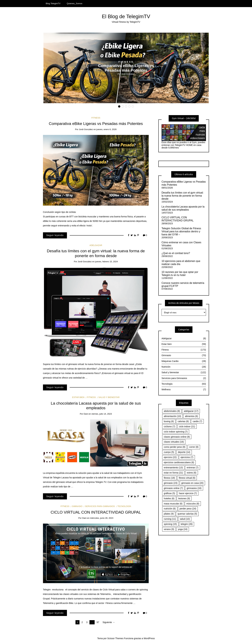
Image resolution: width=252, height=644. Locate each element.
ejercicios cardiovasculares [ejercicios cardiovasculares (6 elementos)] (179, 462)
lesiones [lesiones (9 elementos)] (184, 498)
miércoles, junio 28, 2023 (102, 518)
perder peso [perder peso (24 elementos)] (188, 509)
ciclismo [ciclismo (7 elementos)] (170, 426)
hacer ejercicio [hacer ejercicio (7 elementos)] (188, 493)
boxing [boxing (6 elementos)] (169, 421)
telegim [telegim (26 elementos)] (187, 524)
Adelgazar (96, 245)
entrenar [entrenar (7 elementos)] (193, 468)
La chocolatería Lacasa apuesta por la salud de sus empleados (183, 208)
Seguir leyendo (55, 235)
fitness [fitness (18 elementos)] (169, 478)
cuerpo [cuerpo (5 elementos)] (169, 452)
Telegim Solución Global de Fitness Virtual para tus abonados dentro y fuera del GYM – (181, 231)
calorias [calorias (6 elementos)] (183, 421)
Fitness (126, 62)
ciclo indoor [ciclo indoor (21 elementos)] (187, 426)
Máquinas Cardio (184, 361)
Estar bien (78, 397)
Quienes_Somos (75, 3)
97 (98, 622)
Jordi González (128, 74)
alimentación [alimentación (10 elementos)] (172, 416)
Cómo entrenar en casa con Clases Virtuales (181, 244)
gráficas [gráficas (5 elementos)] (169, 493)
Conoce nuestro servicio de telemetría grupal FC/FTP (183, 284)
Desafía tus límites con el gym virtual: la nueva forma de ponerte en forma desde (183, 196)
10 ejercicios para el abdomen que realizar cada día (181, 263)
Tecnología (124, 506)
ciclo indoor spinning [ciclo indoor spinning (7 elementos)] (176, 432)
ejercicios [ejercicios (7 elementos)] (187, 457)
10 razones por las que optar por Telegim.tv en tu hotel (180, 274)
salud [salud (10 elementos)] (185, 519)
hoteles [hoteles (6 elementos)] (169, 498)
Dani (86, 414)
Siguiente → (109, 622)
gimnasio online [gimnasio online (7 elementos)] (173, 488)
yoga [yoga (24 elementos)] (183, 529)
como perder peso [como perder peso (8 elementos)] (175, 447)
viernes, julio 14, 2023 (102, 414)
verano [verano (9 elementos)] (169, 529)
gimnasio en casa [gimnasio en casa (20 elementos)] (192, 483)
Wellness (184, 390)
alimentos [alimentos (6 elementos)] (191, 416)
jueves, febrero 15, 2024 (106, 262)
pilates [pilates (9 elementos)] (169, 514)
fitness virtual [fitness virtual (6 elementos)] (187, 478)
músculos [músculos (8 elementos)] (193, 504)
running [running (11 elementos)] (170, 519)
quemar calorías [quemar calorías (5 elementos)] (187, 514)
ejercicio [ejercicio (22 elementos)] (170, 457)
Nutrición (184, 367)
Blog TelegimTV (53, 3)
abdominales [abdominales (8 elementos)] (172, 411)
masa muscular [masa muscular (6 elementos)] (173, 504)
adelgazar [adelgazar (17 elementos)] (191, 411)
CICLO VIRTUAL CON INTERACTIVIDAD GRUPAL (96, 512)
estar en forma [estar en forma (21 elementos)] (173, 473)
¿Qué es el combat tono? (176, 253)
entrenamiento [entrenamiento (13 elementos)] (173, 468)
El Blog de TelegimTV (126, 16)
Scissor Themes (115, 638)
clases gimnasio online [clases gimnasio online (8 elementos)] (177, 437)
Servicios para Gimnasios (100, 506)
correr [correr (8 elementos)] (194, 447)
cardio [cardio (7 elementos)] (197, 421)
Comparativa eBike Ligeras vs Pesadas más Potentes (96, 124)
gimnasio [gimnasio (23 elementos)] (171, 483)
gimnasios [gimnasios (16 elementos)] (194, 488)
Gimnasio (77, 506)
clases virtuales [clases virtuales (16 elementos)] (174, 442)
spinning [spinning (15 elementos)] (170, 524)
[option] (126, 68)
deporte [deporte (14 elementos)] (184, 452)
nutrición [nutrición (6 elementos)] (170, 509)
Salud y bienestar (109, 397)
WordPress (149, 638)
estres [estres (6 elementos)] (192, 473)
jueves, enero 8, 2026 (106, 129)
